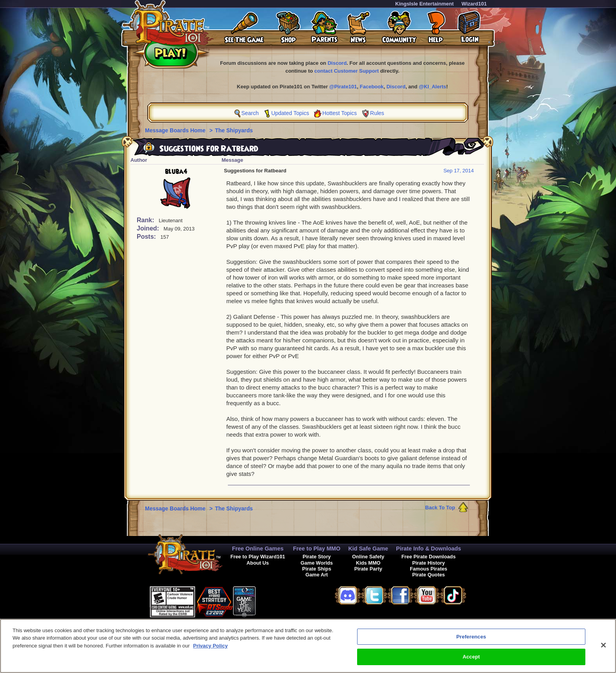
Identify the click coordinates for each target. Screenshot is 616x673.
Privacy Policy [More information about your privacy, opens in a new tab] (211, 649)
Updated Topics (290, 113)
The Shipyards (234, 130)
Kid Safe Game (368, 549)
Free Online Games (258, 549)
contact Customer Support (346, 71)
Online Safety (368, 557)
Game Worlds (317, 563)
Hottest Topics (340, 113)
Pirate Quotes (428, 575)
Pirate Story (317, 557)
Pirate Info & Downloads (429, 549)
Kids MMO (368, 563)
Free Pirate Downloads (429, 557)
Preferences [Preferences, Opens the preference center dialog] (471, 640)
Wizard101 (474, 4)
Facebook (372, 87)
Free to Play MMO (317, 549)
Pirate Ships (317, 569)
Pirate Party (368, 569)
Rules (377, 113)
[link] (275, 601)
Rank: (146, 220)
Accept (471, 660)
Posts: (147, 237)
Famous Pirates (428, 569)
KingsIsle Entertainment (424, 4)
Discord (337, 63)
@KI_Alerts (433, 87)
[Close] (603, 648)
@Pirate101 (343, 87)
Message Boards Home (176, 130)
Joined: (149, 228)
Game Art (317, 575)
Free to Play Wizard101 (258, 557)
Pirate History (428, 563)
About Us (258, 563)
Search (250, 113)
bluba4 (176, 172)
